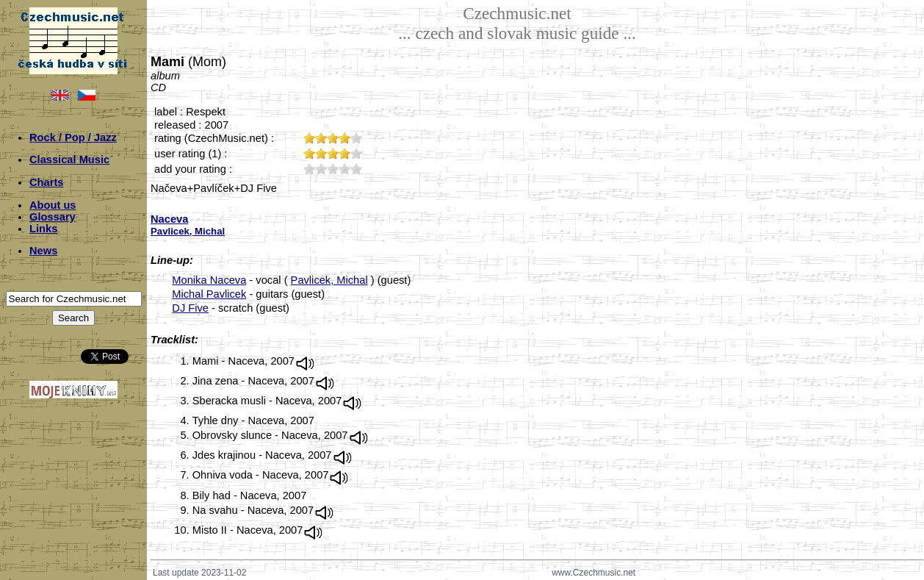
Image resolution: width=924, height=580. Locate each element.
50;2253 (356, 169)
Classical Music (69, 160)
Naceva (169, 219)
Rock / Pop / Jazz (73, 137)
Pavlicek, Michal (329, 280)
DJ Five (190, 308)
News (43, 251)
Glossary (53, 217)
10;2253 (309, 169)
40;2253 (344, 169)
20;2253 (321, 169)
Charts (46, 182)
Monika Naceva (209, 280)
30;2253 (333, 169)
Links (43, 229)
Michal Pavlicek (209, 294)
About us (53, 205)
